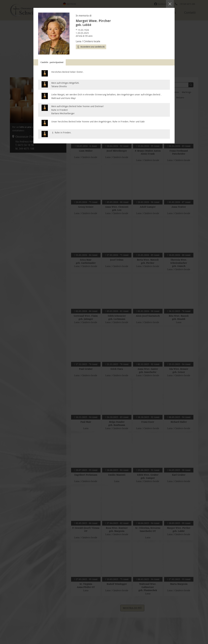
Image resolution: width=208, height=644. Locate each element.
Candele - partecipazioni (52, 62)
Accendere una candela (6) (93, 47)
